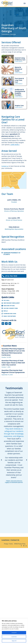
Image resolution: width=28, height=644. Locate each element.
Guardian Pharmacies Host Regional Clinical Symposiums (13, 371)
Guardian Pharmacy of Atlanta (12, 254)
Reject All (14, 641)
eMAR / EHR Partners (10, 316)
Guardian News (10, 346)
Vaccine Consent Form (11, 308)
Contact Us (15, 540)
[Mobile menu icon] (25, 3)
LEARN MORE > (15, 145)
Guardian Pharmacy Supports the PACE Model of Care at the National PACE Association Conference (13, 352)
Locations (5, 540)
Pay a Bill (6, 300)
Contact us (5, 166)
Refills (6, 311)
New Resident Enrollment (12, 303)
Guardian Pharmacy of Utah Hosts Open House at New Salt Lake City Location (13, 363)
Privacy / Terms (9, 544)
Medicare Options (9, 306)
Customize (14, 637)
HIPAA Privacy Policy (20, 544)
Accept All (14, 633)
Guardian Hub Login (10, 313)
